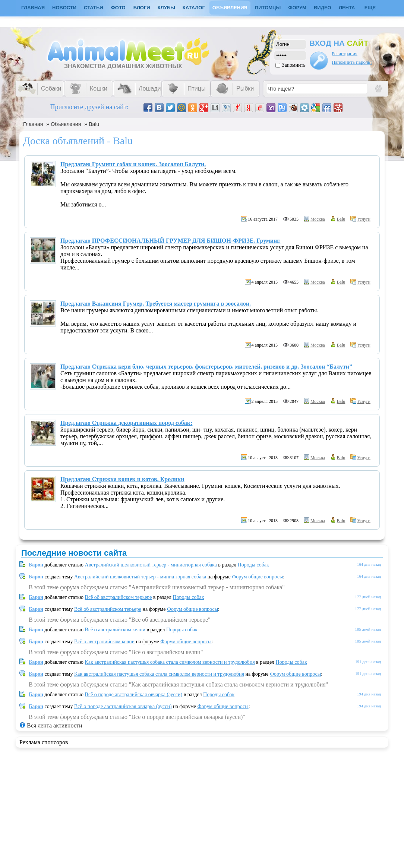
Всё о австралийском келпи (115, 630)
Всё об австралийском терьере (119, 597)
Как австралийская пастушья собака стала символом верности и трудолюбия (170, 662)
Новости (64, 8)
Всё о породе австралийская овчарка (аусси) (134, 695)
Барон (36, 565)
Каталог (194, 8)
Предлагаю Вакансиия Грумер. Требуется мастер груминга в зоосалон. (156, 304)
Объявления (230, 8)
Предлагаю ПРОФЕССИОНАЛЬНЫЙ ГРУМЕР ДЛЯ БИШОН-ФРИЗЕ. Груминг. (171, 241)
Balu (94, 124)
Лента (347, 8)
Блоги (142, 8)
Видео (323, 8)
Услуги (364, 219)
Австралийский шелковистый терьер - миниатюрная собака (151, 565)
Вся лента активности (54, 725)
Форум (297, 8)
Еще (370, 8)
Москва (318, 219)
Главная (33, 124)
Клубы (166, 8)
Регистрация (345, 53)
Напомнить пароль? (352, 62)
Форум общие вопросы (257, 577)
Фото (118, 8)
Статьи (94, 8)
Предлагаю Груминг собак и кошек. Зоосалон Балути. (133, 164)
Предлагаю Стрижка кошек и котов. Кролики (122, 479)
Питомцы (268, 8)
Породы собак (253, 565)
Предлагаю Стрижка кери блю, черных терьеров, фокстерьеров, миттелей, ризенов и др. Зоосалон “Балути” (206, 367)
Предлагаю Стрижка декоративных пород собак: (126, 423)
